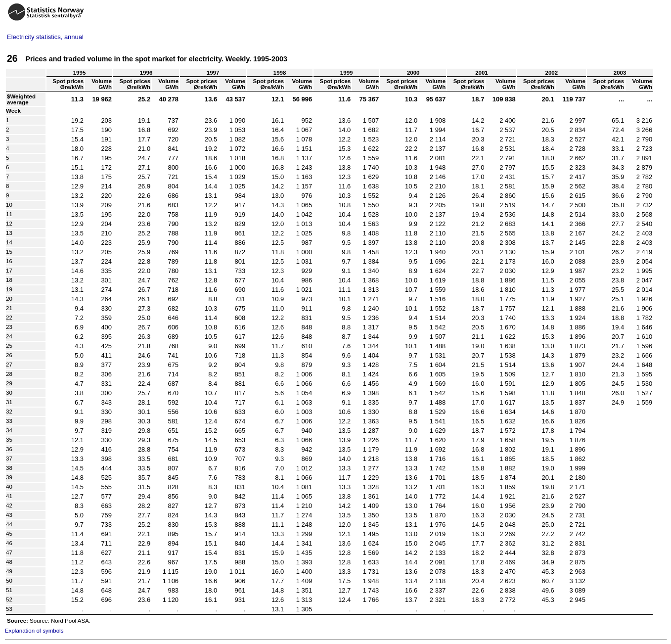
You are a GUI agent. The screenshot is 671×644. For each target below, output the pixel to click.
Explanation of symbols (34, 631)
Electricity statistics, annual (45, 37)
